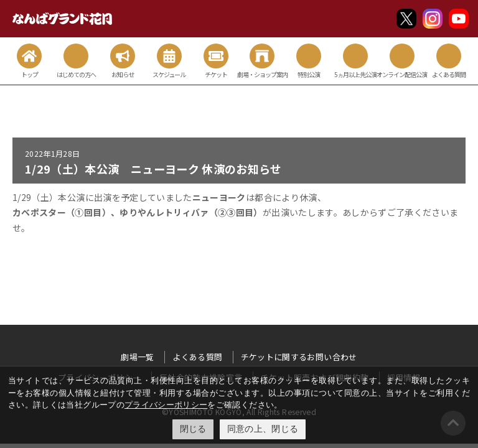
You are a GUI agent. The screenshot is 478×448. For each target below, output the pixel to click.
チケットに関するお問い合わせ (299, 357)
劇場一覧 (137, 357)
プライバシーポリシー (166, 405)
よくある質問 (197, 357)
